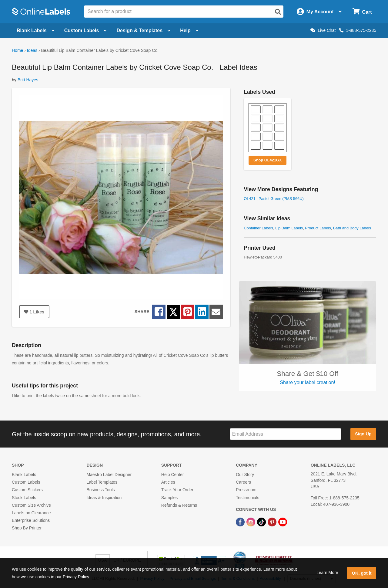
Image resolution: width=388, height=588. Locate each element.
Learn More (327, 573)
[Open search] (278, 12)
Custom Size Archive (31, 505)
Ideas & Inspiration (104, 498)
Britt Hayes (28, 80)
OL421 (249, 199)
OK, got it (362, 573)
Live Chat (323, 30)
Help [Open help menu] (189, 30)
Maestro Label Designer (109, 475)
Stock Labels (24, 498)
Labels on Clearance (31, 513)
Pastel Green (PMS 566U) (281, 199)
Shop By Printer (27, 528)
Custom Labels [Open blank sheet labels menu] (86, 30)
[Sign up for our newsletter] (286, 434)
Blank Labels (24, 475)
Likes (34, 312)
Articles (168, 482)
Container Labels (258, 228)
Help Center (173, 475)
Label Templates (102, 482)
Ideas (32, 50)
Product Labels (318, 228)
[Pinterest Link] (273, 522)
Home (17, 50)
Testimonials (248, 498)
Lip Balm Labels (289, 228)
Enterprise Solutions (31, 520)
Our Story (245, 475)
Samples (169, 498)
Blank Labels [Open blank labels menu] (36, 30)
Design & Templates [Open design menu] (143, 30)
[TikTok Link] (262, 522)
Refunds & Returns (179, 505)
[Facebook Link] (241, 522)
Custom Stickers (27, 490)
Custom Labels (26, 482)
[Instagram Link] (251, 522)
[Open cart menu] (362, 12)
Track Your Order (177, 490)
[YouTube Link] (283, 522)
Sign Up (363, 434)
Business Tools (100, 490)
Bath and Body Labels (352, 228)
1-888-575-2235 (358, 30)
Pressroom (246, 490)
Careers (243, 482)
